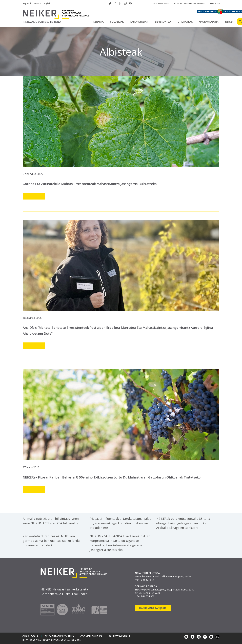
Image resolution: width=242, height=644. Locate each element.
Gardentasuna (161, 3)
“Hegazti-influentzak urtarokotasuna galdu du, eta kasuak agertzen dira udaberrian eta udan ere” (120, 523)
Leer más (34, 196)
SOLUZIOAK (117, 22)
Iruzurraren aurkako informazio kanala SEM (52, 640)
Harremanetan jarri (153, 608)
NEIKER (229, 22)
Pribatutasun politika (59, 636)
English (47, 3)
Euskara (37, 3)
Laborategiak (139, 22)
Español (27, 3)
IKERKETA (98, 22)
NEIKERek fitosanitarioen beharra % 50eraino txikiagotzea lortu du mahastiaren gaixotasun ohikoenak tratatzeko (112, 477)
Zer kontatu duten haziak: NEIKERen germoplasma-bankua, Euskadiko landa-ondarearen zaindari (52, 541)
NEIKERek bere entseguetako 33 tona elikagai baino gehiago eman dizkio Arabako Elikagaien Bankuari (183, 523)
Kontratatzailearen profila (189, 3)
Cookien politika (91, 636)
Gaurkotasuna (209, 22)
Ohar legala (30, 636)
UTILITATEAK (185, 22)
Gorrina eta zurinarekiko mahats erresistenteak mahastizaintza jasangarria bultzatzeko (90, 184)
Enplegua (215, 3)
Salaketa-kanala (119, 636)
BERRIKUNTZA (163, 22)
